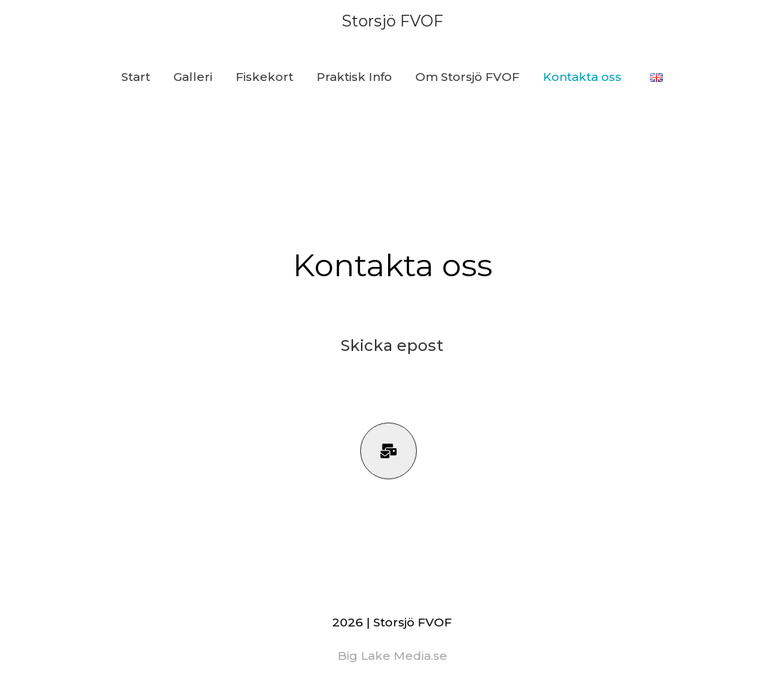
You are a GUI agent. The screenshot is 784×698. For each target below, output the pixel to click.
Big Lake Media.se (392, 656)
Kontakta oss (582, 77)
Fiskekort (264, 77)
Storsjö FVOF (392, 21)
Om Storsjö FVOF (467, 77)
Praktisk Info (354, 77)
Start (136, 77)
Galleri (193, 77)
